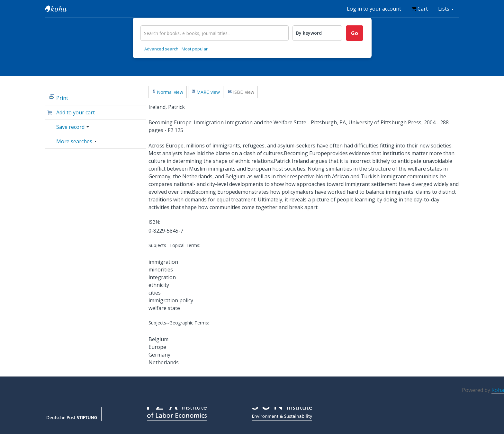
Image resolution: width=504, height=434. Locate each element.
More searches (76, 141)
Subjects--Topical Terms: (174, 245)
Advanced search (161, 49)
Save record (73, 127)
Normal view (170, 92)
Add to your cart (76, 112)
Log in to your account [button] (374, 9)
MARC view (208, 92)
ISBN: (154, 222)
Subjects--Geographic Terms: (179, 323)
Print (62, 98)
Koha (498, 390)
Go (355, 33)
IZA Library (61, 9)
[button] (420, 9)
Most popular (195, 49)
